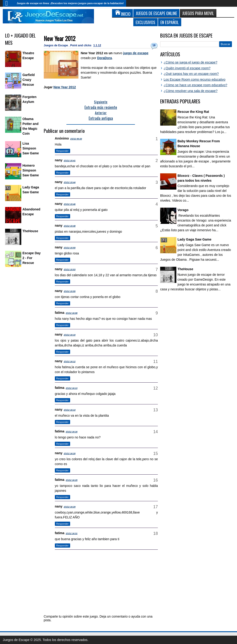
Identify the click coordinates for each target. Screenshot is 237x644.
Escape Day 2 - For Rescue (32, 258)
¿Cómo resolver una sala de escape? (191, 91)
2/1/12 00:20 (76, 139)
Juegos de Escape (56, 45)
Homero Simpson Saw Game (31, 170)
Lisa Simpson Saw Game (31, 148)
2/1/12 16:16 (72, 432)
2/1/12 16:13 (72, 388)
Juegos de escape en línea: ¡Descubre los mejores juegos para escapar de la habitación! (70, 3)
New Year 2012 (60, 38)
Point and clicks (81, 45)
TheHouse (30, 231)
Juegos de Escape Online (156, 13)
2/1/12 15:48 (70, 226)
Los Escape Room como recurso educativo (195, 79)
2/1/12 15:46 (70, 204)
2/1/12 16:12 (70, 362)
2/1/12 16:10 (70, 335)
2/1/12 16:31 (72, 533)
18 (154, 45)
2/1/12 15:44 (70, 182)
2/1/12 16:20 (70, 454)
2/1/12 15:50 (70, 248)
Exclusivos (145, 22)
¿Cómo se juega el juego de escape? (190, 62)
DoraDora (105, 58)
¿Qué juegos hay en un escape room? (191, 74)
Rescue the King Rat (193, 112)
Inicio (9, 3)
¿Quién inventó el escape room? (187, 68)
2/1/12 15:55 (70, 291)
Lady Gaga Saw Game (194, 239)
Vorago (183, 210)
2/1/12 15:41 (70, 161)
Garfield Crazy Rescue (29, 80)
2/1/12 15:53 (70, 270)
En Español (170, 22)
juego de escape (136, 53)
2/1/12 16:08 (72, 313)
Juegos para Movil (198, 13)
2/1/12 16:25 (72, 480)
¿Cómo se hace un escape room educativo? (195, 85)
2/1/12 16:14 (70, 410)
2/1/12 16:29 (70, 507)
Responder (62, 151)
